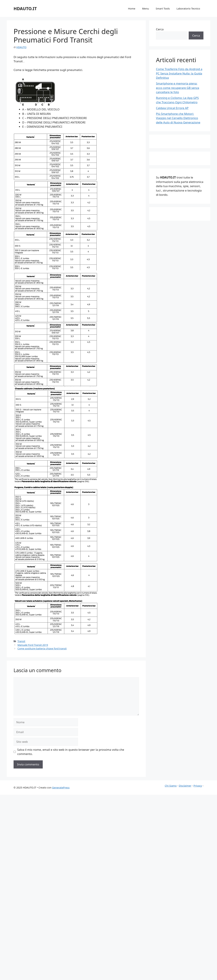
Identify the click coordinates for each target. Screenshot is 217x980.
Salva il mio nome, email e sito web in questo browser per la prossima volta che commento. (71, 752)
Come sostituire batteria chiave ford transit (42, 649)
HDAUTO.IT (25, 8)
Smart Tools (163, 8)
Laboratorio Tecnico (188, 8)
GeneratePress (61, 787)
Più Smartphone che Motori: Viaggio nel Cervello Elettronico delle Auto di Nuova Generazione (178, 118)
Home (132, 8)
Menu (146, 8)
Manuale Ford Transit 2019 (33, 645)
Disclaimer (185, 786)
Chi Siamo (171, 786)
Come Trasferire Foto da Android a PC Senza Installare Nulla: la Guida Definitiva (179, 73)
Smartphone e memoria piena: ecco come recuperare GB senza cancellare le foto (177, 88)
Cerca (160, 29)
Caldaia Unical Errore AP (172, 108)
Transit (21, 641)
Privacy (198, 786)
